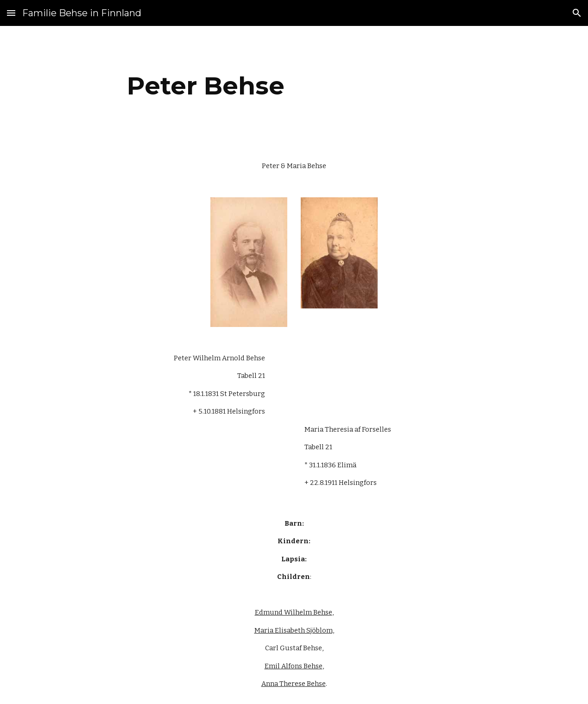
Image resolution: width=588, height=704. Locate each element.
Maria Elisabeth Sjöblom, (294, 630)
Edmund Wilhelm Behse (294, 612)
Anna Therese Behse (294, 684)
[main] (206, 86)
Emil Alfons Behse (294, 666)
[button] (11, 13)
